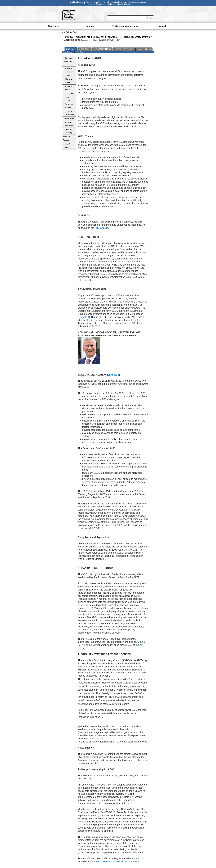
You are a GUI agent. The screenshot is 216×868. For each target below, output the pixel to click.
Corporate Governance (69, 113)
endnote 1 (84, 317)
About (162, 26)
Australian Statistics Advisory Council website (115, 862)
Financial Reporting (69, 131)
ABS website (102, 228)
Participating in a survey (126, 26)
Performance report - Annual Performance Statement (70, 101)
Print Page (78, 52)
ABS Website (126, 4)
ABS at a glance (68, 81)
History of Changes (66, 146)
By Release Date (70, 32)
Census (90, 26)
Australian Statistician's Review (70, 72)
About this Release (66, 138)
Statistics (53, 26)
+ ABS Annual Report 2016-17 (69, 60)
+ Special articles (68, 88)
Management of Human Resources (70, 122)
